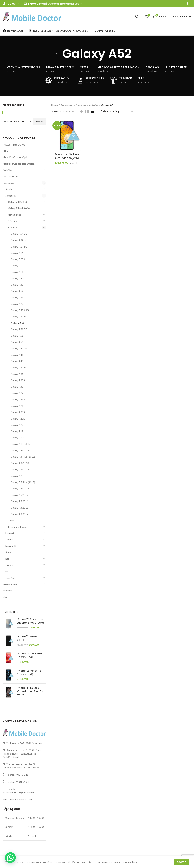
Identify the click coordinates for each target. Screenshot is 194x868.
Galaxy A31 (17, 374)
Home (55, 105)
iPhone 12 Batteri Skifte (28, 638)
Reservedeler (10, 584)
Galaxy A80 (17, 285)
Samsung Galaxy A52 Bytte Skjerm (67, 156)
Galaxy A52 (17, 323)
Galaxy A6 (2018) (20, 488)
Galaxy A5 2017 (19, 495)
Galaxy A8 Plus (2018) (23, 457)
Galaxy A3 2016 (19, 508)
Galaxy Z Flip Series (19, 202)
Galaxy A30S (18, 380)
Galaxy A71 (17, 297)
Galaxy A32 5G (19, 368)
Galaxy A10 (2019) (21, 444)
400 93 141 (22, 775)
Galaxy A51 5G (19, 329)
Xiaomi (9, 540)
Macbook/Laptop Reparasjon (19, 164)
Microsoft (11, 546)
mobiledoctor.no (24, 799)
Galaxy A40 (17, 361)
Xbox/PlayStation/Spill (15, 157)
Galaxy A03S (18, 259)
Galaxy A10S (18, 437)
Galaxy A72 (17, 291)
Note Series (15, 215)
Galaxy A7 (16, 476)
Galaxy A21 (17, 406)
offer (5, 151)
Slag (5, 597)
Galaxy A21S (18, 399)
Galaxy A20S (18, 412)
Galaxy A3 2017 (19, 514)
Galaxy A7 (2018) (20, 469)
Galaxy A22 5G (19, 393)
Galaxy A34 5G (19, 240)
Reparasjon (9, 183)
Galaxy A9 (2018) (20, 450)
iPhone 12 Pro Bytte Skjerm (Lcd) (29, 672)
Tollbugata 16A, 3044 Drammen (25, 743)
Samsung (10, 196)
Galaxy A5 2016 (19, 501)
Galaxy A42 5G (19, 348)
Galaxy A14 (17, 253)
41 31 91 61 (22, 782)
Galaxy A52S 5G (20, 310)
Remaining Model (18, 527)
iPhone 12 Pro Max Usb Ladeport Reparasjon (31, 621)
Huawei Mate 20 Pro (14, 145)
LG (7, 571)
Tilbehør (7, 591)
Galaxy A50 (17, 342)
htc (7, 559)
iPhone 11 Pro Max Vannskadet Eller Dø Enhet (30, 691)
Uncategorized (11, 176)
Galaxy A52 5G (19, 317)
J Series (12, 520)
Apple (9, 189)
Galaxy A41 (17, 355)
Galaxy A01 (17, 272)
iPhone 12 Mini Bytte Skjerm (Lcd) (29, 655)
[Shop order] (117, 112)
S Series (12, 221)
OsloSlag (8, 170)
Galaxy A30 (17, 387)
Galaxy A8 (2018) (20, 463)
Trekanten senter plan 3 (20, 764)
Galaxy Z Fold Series (19, 208)
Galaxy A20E (18, 419)
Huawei (10, 533)
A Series (13, 227)
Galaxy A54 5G (19, 234)
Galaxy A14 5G (19, 247)
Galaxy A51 (17, 336)
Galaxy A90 (17, 278)
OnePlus (10, 578)
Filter (40, 121)
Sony (8, 552)
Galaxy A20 (17, 425)
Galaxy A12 (17, 431)
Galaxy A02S (18, 266)
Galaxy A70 (17, 304)
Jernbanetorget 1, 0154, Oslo (24, 750)
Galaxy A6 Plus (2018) (23, 482)
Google (9, 565)
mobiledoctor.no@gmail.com (61, 4)
